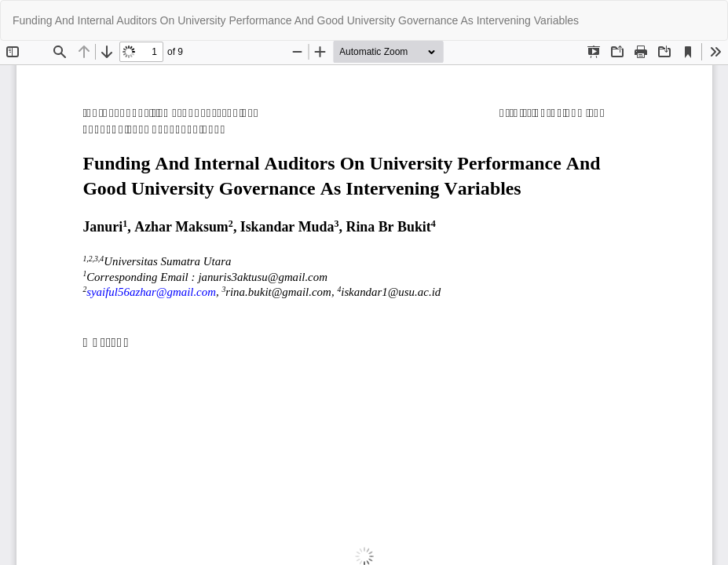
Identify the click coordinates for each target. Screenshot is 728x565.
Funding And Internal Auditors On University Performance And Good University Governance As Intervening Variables (296, 20)
